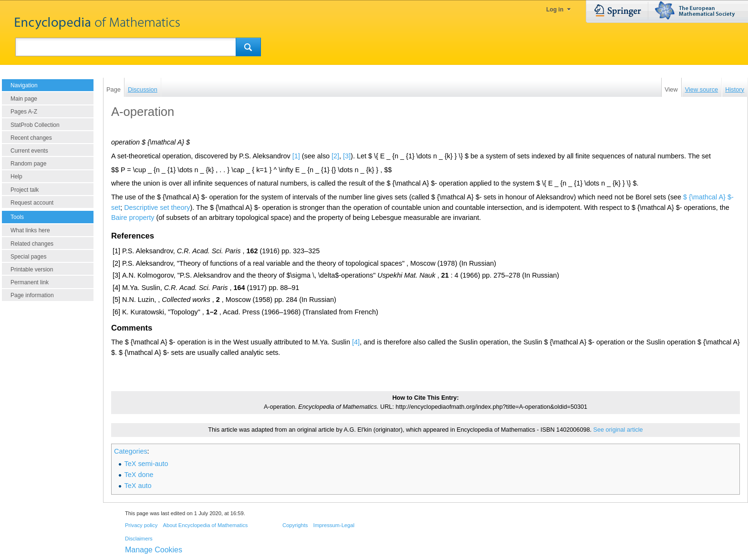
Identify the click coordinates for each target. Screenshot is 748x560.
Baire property (133, 218)
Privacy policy (141, 525)
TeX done (139, 475)
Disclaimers (139, 539)
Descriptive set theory (157, 207)
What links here (30, 230)
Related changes (32, 244)
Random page (28, 164)
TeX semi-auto (146, 464)
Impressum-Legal (334, 525)
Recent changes (31, 138)
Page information (32, 295)
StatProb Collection (35, 125)
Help (16, 176)
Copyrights (295, 525)
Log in (555, 10)
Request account (32, 203)
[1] (296, 156)
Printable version (32, 270)
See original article (618, 430)
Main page (24, 99)
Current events (29, 151)
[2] (335, 156)
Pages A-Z (24, 112)
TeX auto (138, 486)
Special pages (28, 257)
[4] (356, 342)
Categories (131, 451)
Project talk (25, 190)
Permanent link (30, 282)
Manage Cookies (154, 550)
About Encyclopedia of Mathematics (205, 525)
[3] (347, 156)
